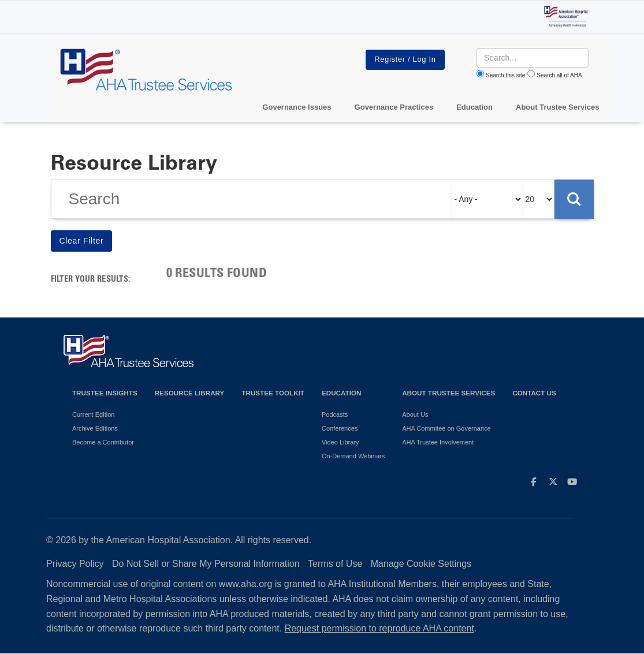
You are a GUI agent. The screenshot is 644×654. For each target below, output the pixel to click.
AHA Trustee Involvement (438, 442)
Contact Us (534, 393)
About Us (415, 414)
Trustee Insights (105, 393)
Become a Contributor (103, 442)
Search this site (505, 75)
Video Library (340, 442)
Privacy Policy (75, 564)
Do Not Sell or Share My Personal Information (206, 564)
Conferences (340, 428)
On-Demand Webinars (353, 456)
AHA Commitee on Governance (446, 428)
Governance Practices (394, 107)
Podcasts (335, 414)
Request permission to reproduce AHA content (379, 628)
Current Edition (93, 414)
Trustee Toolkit (273, 393)
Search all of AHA (559, 75)
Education (341, 393)
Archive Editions (95, 428)
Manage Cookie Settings (421, 564)
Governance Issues (297, 107)
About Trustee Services (558, 107)
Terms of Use (335, 564)
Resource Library (190, 393)
